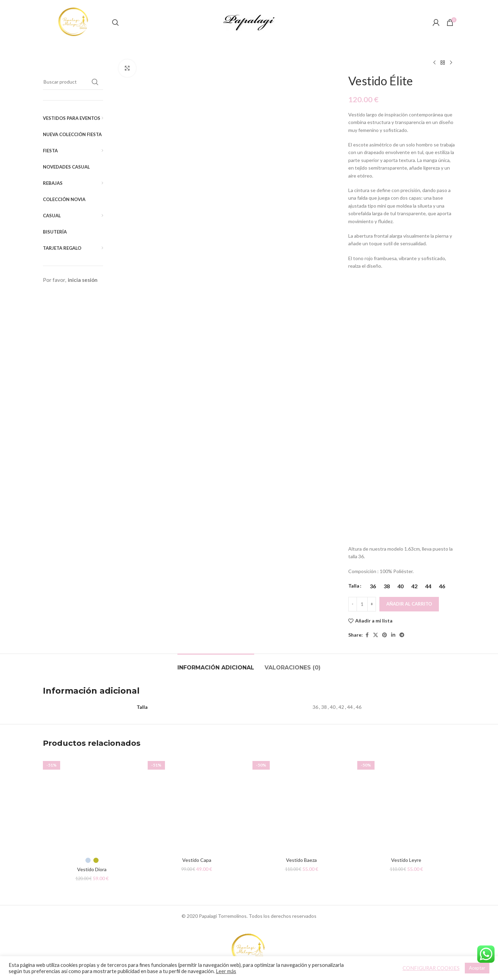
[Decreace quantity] (353, 604)
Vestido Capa (197, 860)
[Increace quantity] (372, 604)
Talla (354, 586)
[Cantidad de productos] (362, 604)
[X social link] (376, 635)
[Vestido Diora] (92, 805)
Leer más (226, 971)
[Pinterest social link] (385, 635)
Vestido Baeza (301, 860)
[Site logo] (74, 22)
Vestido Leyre (406, 860)
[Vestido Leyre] (406, 805)
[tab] (216, 664)
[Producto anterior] (434, 63)
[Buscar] (116, 22)
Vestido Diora (92, 869)
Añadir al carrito (409, 604)
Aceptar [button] (477, 968)
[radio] (373, 586)
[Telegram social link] (402, 635)
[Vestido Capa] (197, 805)
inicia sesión (83, 280)
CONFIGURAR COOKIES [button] (431, 968)
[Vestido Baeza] (301, 805)
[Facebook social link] (367, 635)
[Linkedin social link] (393, 635)
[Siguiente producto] (451, 63)
